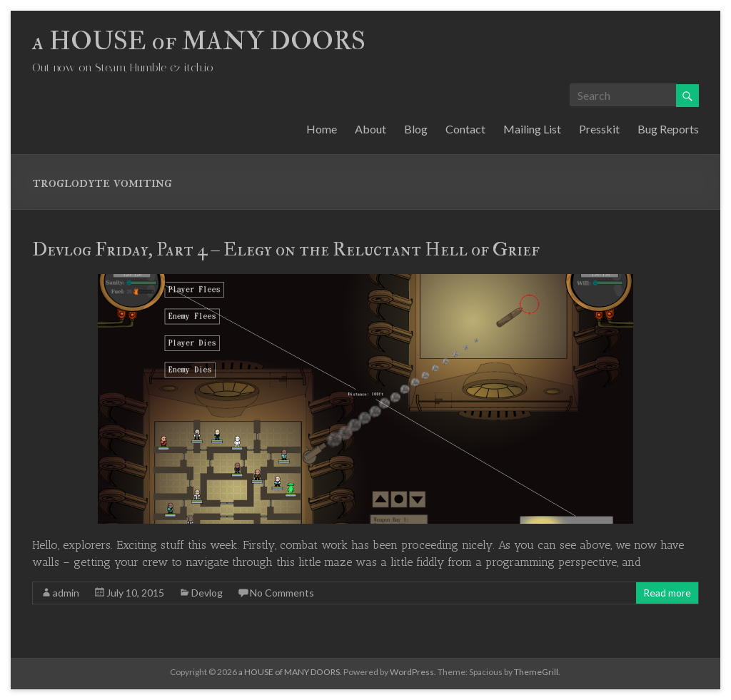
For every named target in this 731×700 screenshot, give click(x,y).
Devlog (207, 593)
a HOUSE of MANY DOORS (199, 41)
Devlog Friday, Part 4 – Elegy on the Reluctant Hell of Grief (286, 250)
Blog (416, 129)
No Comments (282, 593)
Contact (465, 129)
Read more (667, 593)
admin (66, 593)
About (370, 129)
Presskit (599, 129)
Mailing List (532, 129)
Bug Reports (668, 129)
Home (322, 129)
